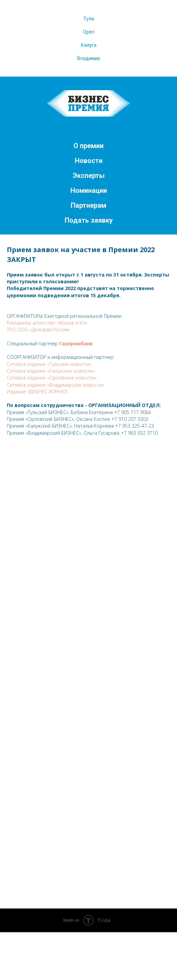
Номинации (89, 190)
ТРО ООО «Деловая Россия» (38, 330)
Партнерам (88, 205)
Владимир (89, 58)
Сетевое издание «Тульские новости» (49, 364)
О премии (88, 146)
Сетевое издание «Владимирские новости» (55, 385)
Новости (89, 161)
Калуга (89, 45)
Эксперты (89, 176)
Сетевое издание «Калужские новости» (51, 371)
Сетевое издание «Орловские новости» (52, 378)
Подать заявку (89, 220)
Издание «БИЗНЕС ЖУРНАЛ (37, 392)
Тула (89, 19)
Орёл (89, 32)
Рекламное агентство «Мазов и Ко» (47, 323)
